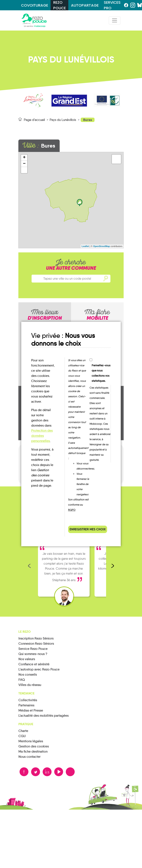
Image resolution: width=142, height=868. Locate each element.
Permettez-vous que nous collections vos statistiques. (101, 373)
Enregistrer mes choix (88, 529)
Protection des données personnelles (42, 436)
